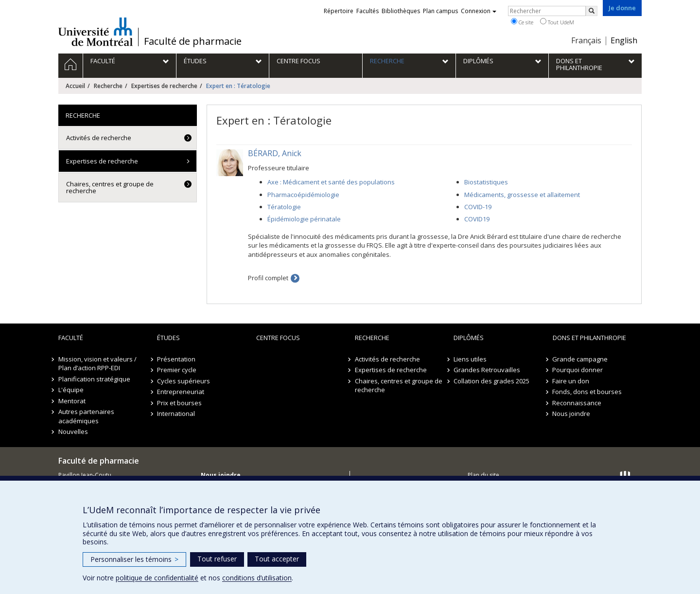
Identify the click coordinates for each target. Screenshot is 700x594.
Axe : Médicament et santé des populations (331, 182)
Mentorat (72, 401)
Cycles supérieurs (184, 381)
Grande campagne (580, 359)
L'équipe (71, 390)
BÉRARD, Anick (275, 153)
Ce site (522, 22)
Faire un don (571, 381)
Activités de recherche (99, 138)
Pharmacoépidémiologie (303, 195)
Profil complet (268, 278)
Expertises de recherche (164, 86)
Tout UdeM (557, 22)
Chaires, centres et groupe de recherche (110, 187)
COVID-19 (478, 207)
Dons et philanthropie (589, 338)
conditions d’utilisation (257, 578)
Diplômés (469, 338)
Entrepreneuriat (181, 392)
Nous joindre (572, 414)
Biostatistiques (486, 182)
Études (168, 338)
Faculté (71, 338)
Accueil (75, 86)
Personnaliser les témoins (134, 559)
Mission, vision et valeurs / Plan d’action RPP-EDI (97, 364)
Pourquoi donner (578, 370)
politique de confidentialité (157, 578)
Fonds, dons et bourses (587, 392)
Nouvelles (73, 432)
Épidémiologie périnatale (304, 219)
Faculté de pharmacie (193, 41)
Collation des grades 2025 (491, 381)
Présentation (176, 359)
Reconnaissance (577, 403)
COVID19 (477, 219)
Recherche (108, 86)
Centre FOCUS (278, 338)
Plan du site (483, 475)
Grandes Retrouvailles (487, 370)
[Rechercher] (592, 11)
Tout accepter (277, 559)
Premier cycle (177, 370)
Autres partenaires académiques (86, 416)
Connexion (479, 11)
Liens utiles (470, 359)
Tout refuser (217, 559)
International (176, 414)
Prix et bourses (179, 403)
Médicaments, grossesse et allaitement (522, 195)
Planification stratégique (94, 379)
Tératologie (284, 207)
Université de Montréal (96, 32)
